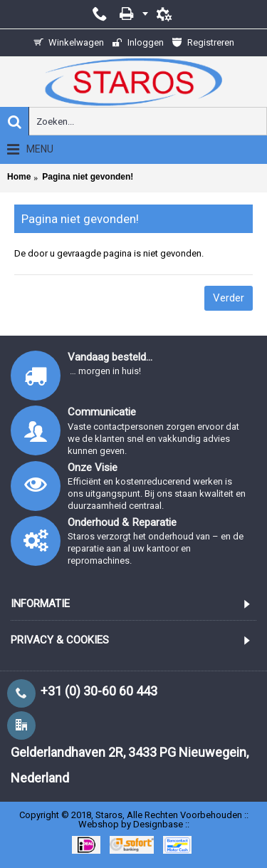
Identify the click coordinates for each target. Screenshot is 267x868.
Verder (229, 298)
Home (19, 177)
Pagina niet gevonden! (88, 177)
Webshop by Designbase (131, 824)
